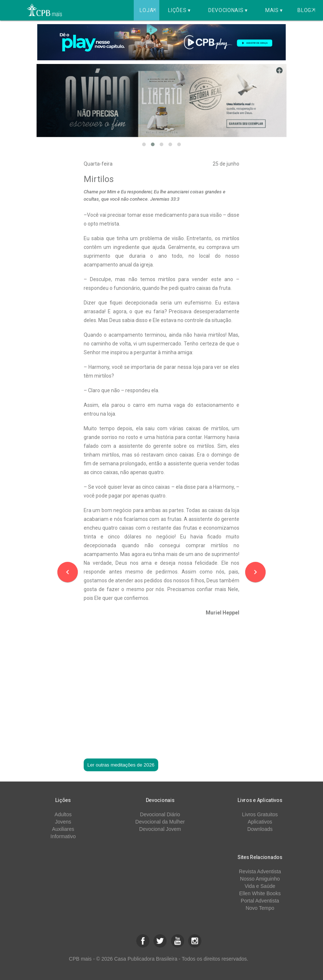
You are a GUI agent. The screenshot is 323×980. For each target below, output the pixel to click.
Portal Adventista (260, 901)
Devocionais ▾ (228, 10)
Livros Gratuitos (260, 814)
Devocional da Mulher (160, 822)
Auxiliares (63, 829)
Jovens (63, 822)
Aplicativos (260, 822)
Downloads (260, 829)
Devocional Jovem (160, 829)
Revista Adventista (260, 871)
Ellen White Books (260, 893)
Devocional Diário (160, 814)
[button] (144, 144)
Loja (149, 10)
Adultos (63, 814)
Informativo (63, 836)
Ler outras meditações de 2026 (121, 765)
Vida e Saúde (260, 886)
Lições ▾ (179, 10)
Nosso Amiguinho (260, 879)
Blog (306, 10)
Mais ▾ (274, 10)
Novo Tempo (260, 908)
